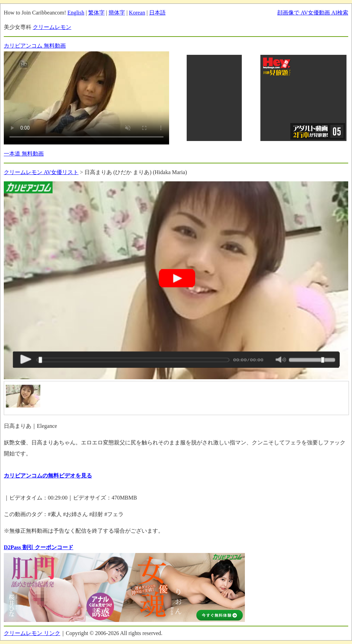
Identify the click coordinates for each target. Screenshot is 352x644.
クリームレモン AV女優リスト (41, 172)
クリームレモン (52, 27)
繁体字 (96, 13)
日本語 (157, 13)
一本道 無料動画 (24, 154)
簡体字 (117, 13)
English (76, 13)
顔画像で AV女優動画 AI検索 (313, 13)
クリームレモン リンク (32, 633)
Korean (137, 13)
